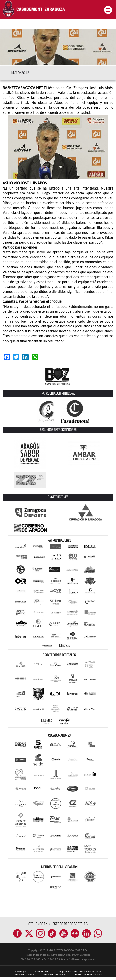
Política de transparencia (89, 974)
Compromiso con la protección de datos (79, 971)
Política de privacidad (55, 974)
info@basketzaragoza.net (81, 959)
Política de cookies (24, 974)
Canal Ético (42, 971)
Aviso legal (21, 971)
